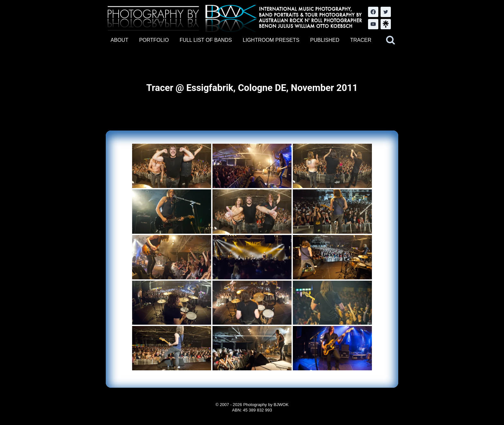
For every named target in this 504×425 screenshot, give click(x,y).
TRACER (361, 40)
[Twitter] (386, 12)
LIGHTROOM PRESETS (271, 40)
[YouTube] (373, 24)
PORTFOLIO (154, 40)
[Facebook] (373, 12)
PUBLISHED (325, 40)
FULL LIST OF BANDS (206, 40)
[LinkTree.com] (386, 24)
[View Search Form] (391, 40)
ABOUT (119, 40)
